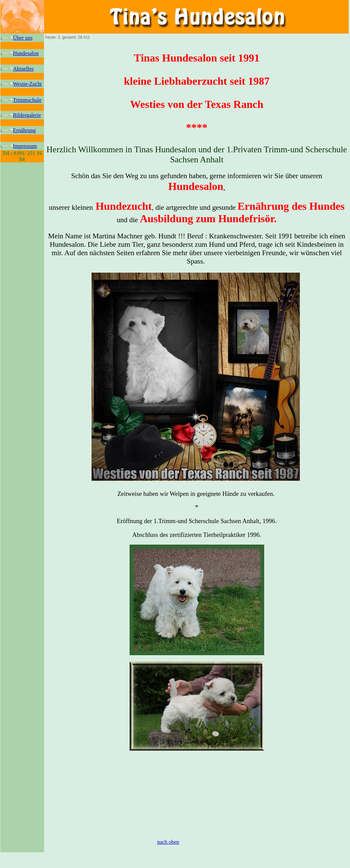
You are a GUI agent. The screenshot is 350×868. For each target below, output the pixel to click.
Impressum (25, 146)
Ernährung (25, 130)
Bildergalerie (27, 115)
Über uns (23, 38)
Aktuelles (23, 69)
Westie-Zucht (28, 84)
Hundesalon (26, 53)
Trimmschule (27, 100)
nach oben (168, 842)
